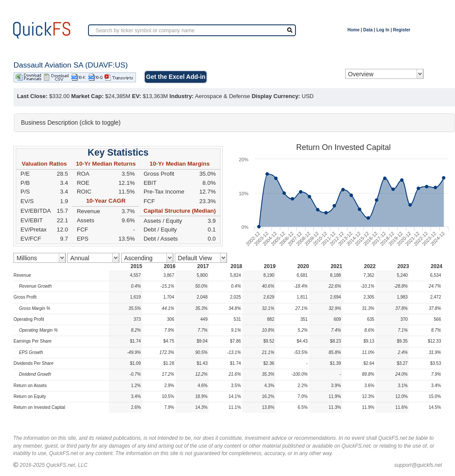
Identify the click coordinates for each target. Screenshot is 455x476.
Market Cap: (87, 96)
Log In (383, 30)
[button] (234, 122)
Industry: (182, 96)
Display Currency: (276, 96)
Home (353, 30)
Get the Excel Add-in (176, 77)
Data (368, 30)
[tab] (234, 122)
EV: (137, 96)
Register (402, 30)
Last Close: (32, 96)
